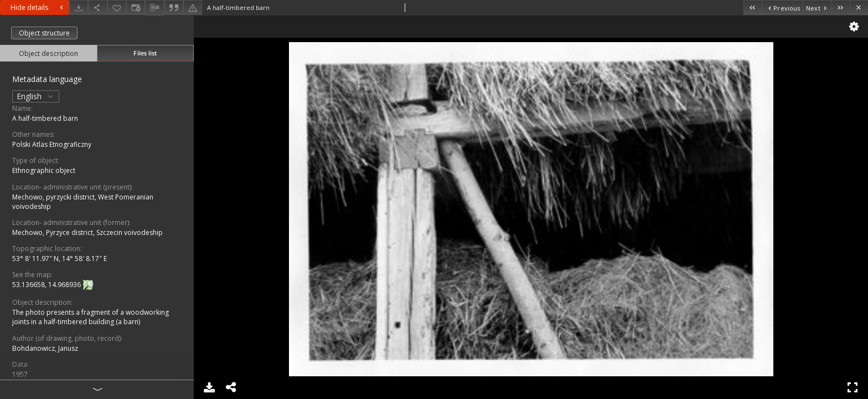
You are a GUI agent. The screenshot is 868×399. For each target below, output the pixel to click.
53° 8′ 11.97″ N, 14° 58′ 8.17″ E (60, 259)
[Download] (79, 7)
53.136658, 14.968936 (47, 285)
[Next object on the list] (817, 7)
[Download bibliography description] (154, 8)
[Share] (97, 7)
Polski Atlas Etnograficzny (52, 144)
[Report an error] (193, 7)
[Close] (859, 7)
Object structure (44, 33)
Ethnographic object (44, 170)
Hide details (38, 7)
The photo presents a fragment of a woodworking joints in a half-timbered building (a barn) (91, 317)
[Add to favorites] (117, 7)
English (36, 96)
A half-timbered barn (45, 118)
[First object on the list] (753, 7)
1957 (20, 374)
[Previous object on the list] (782, 7)
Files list (145, 53)
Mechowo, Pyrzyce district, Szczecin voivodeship (87, 232)
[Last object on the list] (841, 7)
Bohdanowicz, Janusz (45, 348)
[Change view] (136, 7)
